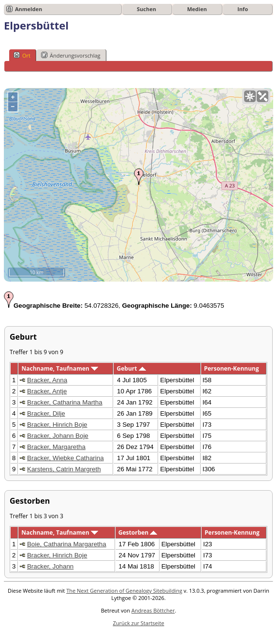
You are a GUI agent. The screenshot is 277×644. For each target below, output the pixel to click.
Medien (197, 9)
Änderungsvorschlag (71, 55)
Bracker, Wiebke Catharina (66, 458)
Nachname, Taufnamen (59, 368)
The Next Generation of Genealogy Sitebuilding (124, 591)
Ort (22, 55)
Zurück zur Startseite (138, 623)
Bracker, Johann (50, 566)
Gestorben (138, 532)
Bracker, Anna (47, 380)
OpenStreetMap (215, 278)
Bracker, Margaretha (56, 447)
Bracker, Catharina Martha (65, 402)
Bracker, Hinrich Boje (57, 425)
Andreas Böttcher (153, 610)
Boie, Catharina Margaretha (67, 544)
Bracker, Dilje (46, 413)
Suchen (146, 9)
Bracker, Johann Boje (58, 436)
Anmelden (29, 9)
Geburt (131, 368)
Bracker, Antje (47, 391)
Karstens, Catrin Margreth (64, 469)
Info (243, 9)
